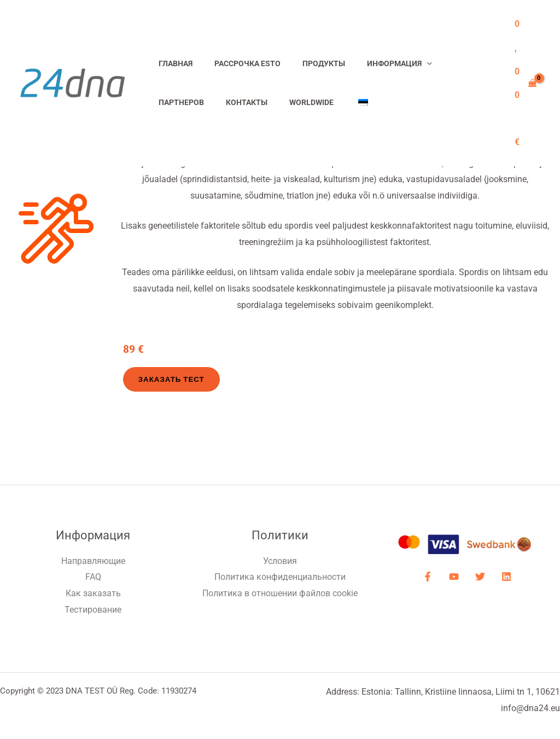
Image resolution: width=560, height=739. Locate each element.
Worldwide (235, 103)
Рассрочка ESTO (238, 64)
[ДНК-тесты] (72, 82)
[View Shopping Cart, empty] (525, 83)
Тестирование (93, 610)
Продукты (308, 64)
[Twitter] (479, 577)
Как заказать (93, 594)
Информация (378, 64)
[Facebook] (431, 577)
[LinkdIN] (502, 577)
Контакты (176, 103)
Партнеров (449, 64)
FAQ (93, 577)
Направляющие (93, 561)
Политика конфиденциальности (280, 577)
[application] (406, 64)
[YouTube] (455, 577)
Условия (280, 561)
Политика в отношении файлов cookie (280, 594)
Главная (172, 64)
